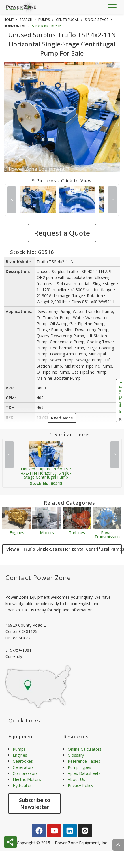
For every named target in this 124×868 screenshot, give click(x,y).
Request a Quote (62, 233)
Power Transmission (107, 534)
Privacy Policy (80, 785)
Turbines (77, 532)
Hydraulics (22, 785)
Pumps (19, 749)
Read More (62, 418)
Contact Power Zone (38, 577)
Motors (47, 532)
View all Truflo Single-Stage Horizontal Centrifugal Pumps (64, 549)
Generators (23, 767)
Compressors (25, 773)
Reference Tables (84, 761)
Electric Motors (27, 779)
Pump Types (79, 767)
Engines (17, 532)
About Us (76, 779)
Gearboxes (23, 761)
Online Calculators (85, 749)
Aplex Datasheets (84, 773)
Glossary (76, 755)
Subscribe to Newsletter (35, 803)
